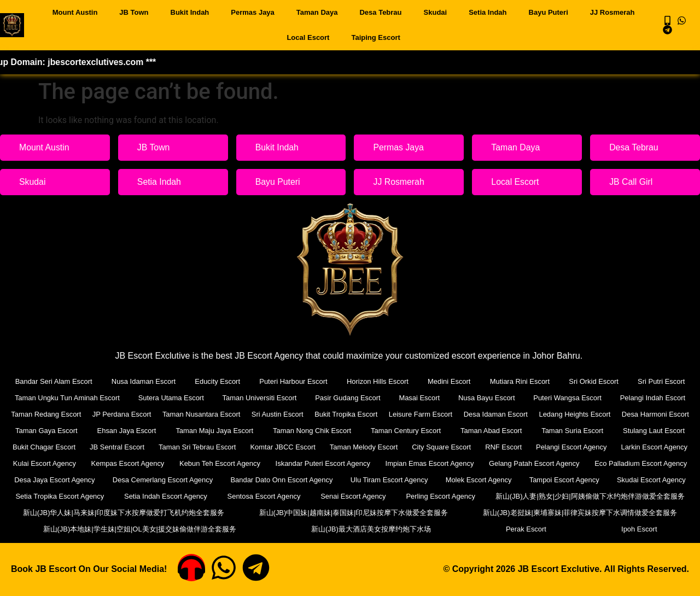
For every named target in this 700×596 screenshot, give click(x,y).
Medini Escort (449, 381)
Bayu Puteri (549, 12)
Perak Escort (606, 529)
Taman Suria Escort (654, 431)
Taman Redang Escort (51, 414)
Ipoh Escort (666, 529)
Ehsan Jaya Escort (212, 431)
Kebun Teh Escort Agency (314, 463)
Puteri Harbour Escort (293, 381)
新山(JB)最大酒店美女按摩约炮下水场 (506, 529)
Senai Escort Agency (533, 496)
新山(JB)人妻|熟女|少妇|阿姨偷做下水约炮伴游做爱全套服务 (118, 513)
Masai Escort (419, 398)
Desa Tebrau (380, 12)
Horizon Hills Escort (378, 381)
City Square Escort (521, 447)
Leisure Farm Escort (474, 414)
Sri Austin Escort (311, 414)
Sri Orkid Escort (594, 381)
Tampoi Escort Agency (653, 480)
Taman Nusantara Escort (226, 414)
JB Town (134, 12)
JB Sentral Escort (194, 447)
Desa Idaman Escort (559, 414)
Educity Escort (217, 381)
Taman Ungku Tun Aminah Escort (68, 398)
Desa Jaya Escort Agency (160, 480)
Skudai (436, 12)
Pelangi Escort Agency (652, 447)
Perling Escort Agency (640, 496)
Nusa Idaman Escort (144, 381)
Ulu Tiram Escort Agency (484, 480)
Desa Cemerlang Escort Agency (264, 480)
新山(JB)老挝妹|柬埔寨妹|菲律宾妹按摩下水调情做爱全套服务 (113, 529)
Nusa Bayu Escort (487, 398)
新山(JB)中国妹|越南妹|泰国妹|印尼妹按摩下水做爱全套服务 (582, 513)
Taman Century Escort (489, 431)
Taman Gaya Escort (132, 431)
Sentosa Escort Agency (423, 496)
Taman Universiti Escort (260, 398)
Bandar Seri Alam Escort (54, 381)
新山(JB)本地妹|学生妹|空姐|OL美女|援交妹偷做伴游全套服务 (328, 529)
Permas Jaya (253, 12)
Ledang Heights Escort (649, 414)
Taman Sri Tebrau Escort (275, 447)
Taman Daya (317, 12)
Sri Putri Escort (661, 381)
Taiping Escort (375, 37)
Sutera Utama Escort (171, 398)
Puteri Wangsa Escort (567, 398)
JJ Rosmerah (612, 12)
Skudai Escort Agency (60, 496)
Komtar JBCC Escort (361, 447)
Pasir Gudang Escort (348, 398)
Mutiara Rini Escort (520, 381)
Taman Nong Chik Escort (396, 431)
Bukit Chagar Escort (121, 447)
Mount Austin (75, 12)
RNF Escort (583, 447)
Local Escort (308, 37)
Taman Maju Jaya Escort (299, 431)
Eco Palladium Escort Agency (59, 480)
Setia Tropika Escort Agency (179, 496)
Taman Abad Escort (574, 431)
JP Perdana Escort (136, 414)
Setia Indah (488, 12)
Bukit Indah (190, 12)
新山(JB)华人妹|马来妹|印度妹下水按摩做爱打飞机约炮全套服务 (350, 513)
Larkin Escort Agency (48, 463)
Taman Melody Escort (443, 447)
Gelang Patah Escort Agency (640, 463)
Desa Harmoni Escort (49, 431)
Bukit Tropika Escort (390, 414)
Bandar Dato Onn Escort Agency (380, 480)
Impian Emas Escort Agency (532, 463)
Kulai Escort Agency (132, 463)
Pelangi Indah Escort (652, 398)
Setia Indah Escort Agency (305, 496)
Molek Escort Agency (570, 480)
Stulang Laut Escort (43, 447)
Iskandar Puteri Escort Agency (421, 463)
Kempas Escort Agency (218, 463)
